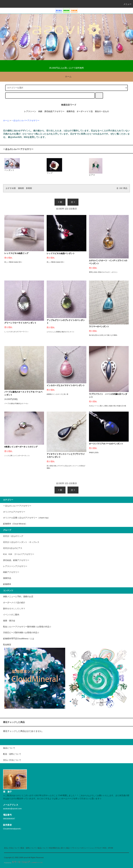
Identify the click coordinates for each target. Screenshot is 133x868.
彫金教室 (7, 645)
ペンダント (12, 165)
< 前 (60, 202)
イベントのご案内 (11, 615)
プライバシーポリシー (80, 848)
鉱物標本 (7, 584)
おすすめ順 (11, 188)
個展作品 (71, 111)
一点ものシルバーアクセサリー (25, 121)
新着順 (29, 188)
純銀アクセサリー (11, 572)
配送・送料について (28, 848)
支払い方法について (12, 848)
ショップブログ (95, 848)
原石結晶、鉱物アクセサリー (16, 560)
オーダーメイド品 (85, 111)
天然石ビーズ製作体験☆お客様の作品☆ (21, 633)
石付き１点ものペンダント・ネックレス (21, 542)
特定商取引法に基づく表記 (59, 848)
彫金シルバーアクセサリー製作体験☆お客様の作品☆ (27, 627)
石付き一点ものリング (13, 536)
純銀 (40, 111)
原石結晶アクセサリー (54, 111)
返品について (43, 848)
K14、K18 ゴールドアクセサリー (19, 554)
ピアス (96, 167)
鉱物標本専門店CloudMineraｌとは (19, 639)
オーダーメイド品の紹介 (14, 603)
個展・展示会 (9, 621)
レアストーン (30, 111)
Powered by (23, 863)
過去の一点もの (102, 111)
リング (54, 166)
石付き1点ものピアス (13, 548)
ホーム (66, 77)
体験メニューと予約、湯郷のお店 (18, 597)
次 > (73, 202)
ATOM (111, 848)
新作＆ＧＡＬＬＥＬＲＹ (15, 609)
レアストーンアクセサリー (15, 566)
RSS (105, 848)
